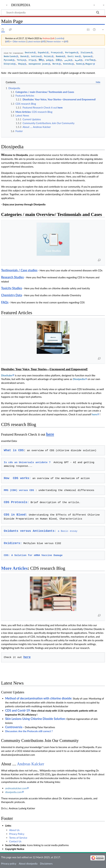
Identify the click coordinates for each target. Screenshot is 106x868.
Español (42, 53)
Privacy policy (9, 864)
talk (53, 38)
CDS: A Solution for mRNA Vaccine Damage (33, 555)
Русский (8, 60)
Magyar (89, 64)
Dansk (23, 57)
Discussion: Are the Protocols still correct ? (29, 731)
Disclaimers (46, 864)
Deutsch (29, 53)
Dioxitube (7, 375)
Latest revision (34, 41)
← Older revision (18, 41)
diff (7, 41)
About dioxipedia (28, 864)
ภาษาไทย (89, 60)
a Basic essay (41, 531)
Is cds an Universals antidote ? (27, 462)
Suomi (79, 64)
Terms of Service (18, 838)
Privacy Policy (17, 834)
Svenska (67, 64)
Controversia (14, 727)
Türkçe (21, 60)
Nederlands (10, 57)
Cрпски (87, 57)
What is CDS (14, 450)
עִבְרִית (31, 60)
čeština (35, 57)
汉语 (58, 60)
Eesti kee (73, 57)
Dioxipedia (79, 379)
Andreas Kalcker (31, 764)
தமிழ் (49, 60)
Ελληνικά (9, 64)
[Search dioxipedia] (53, 12)
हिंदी (40, 60)
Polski (48, 57)
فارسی (67, 60)
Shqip (21, 64)
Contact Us (15, 841)
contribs (60, 38)
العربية (77, 60)
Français (56, 53)
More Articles (14, 568)
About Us (14, 830)
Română (60, 57)
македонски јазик (38, 64)
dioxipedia (21, 5)
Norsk (55, 64)
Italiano (85, 53)
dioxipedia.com (13, 792)
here (94, 414)
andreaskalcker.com (16, 788)
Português (71, 53)
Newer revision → (55, 41)
